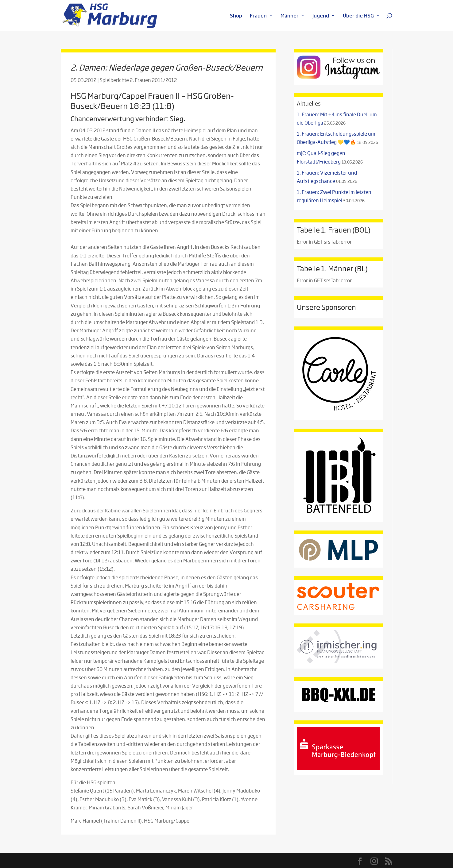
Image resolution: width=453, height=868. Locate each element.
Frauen (258, 16)
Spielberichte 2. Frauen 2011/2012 (138, 80)
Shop (236, 16)
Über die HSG (358, 16)
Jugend (321, 16)
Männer (290, 16)
